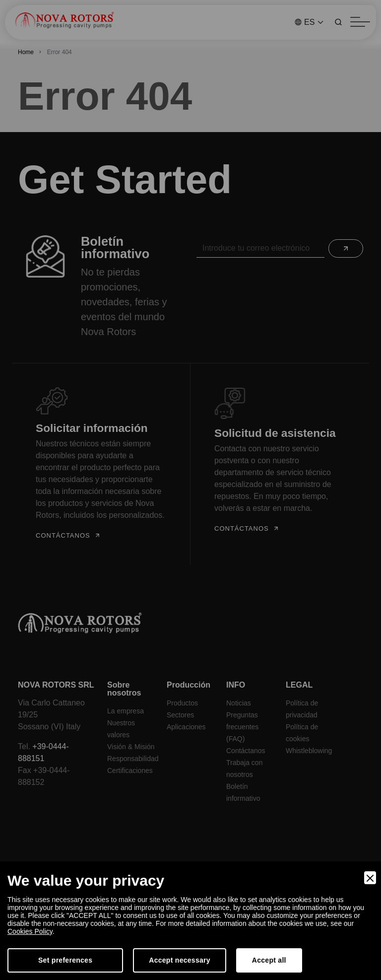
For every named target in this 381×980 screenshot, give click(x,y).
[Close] (370, 878)
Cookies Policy (30, 931)
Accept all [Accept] (269, 960)
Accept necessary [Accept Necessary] (180, 960)
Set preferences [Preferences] (65, 960)
